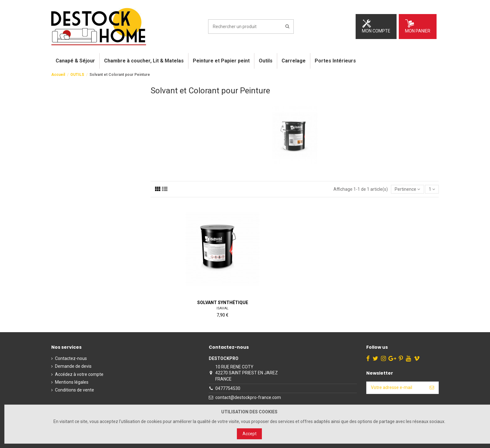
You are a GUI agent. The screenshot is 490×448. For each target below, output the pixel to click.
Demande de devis (73, 366)
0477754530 (228, 388)
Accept (250, 434)
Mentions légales (72, 382)
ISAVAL (222, 308)
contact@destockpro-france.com (248, 397)
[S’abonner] (432, 388)
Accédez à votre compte (79, 374)
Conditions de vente (75, 390)
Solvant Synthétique (223, 303)
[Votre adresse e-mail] (396, 388)
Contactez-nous (71, 358)
